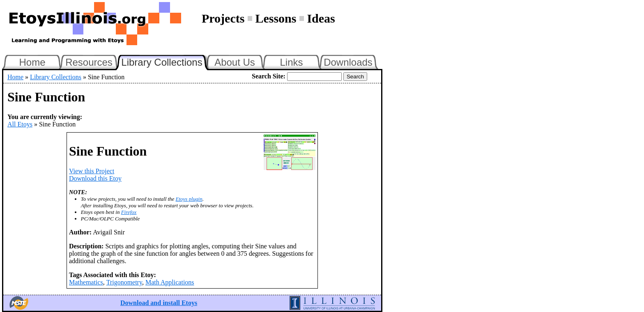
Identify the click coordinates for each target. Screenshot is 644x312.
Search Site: (269, 76)
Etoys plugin (189, 199)
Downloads (348, 62)
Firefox (129, 212)
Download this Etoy (95, 178)
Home (32, 62)
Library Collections (165, 61)
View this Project (92, 171)
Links (291, 62)
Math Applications (170, 282)
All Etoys (20, 124)
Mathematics (86, 282)
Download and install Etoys (159, 303)
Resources (89, 62)
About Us (235, 62)
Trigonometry (124, 282)
